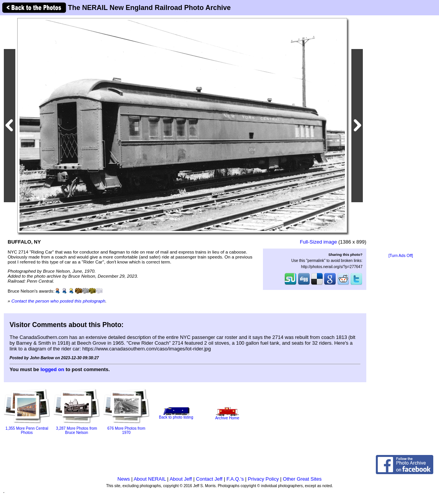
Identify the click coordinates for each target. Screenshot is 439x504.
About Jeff (181, 479)
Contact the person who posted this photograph (59, 301)
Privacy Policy (264, 479)
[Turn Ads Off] (401, 256)
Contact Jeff (209, 479)
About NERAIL (150, 479)
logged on (52, 369)
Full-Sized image (319, 242)
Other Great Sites (302, 479)
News (124, 479)
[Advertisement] (401, 135)
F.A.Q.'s (235, 479)
